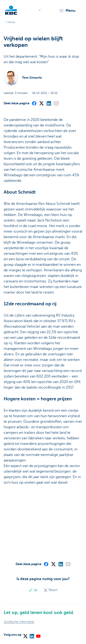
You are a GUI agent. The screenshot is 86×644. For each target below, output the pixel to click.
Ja (33, 590)
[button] (67, 11)
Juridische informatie (19, 622)
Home (11, 22)
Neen (51, 590)
